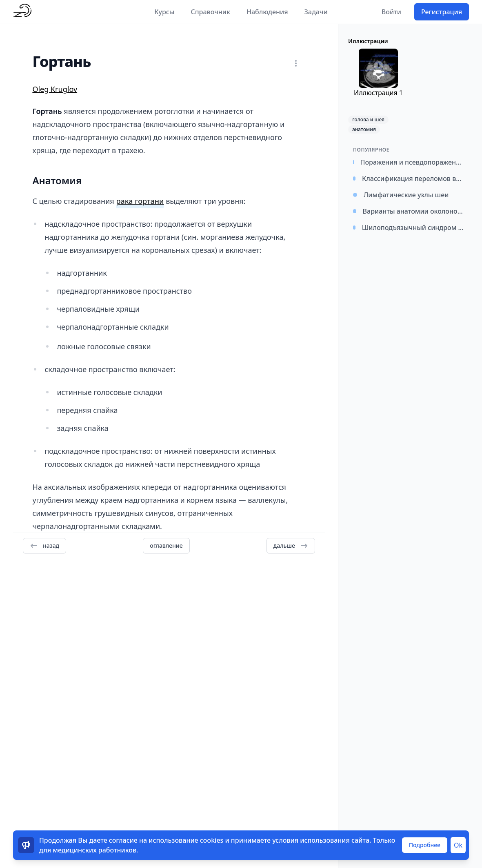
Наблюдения (267, 12)
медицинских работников (94, 850)
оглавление (166, 546)
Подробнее (425, 845)
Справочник (210, 12)
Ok (458, 845)
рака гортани (140, 201)
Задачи (316, 12)
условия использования (311, 840)
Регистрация (442, 12)
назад (44, 546)
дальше (291, 546)
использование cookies (186, 840)
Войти (391, 12)
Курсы (164, 12)
